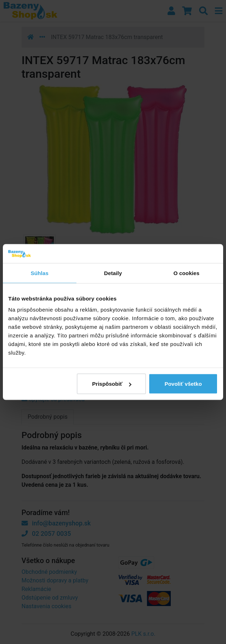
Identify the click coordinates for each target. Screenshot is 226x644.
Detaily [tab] (113, 273)
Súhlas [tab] (39, 273)
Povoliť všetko (183, 384)
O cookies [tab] (186, 273)
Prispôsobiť (112, 384)
